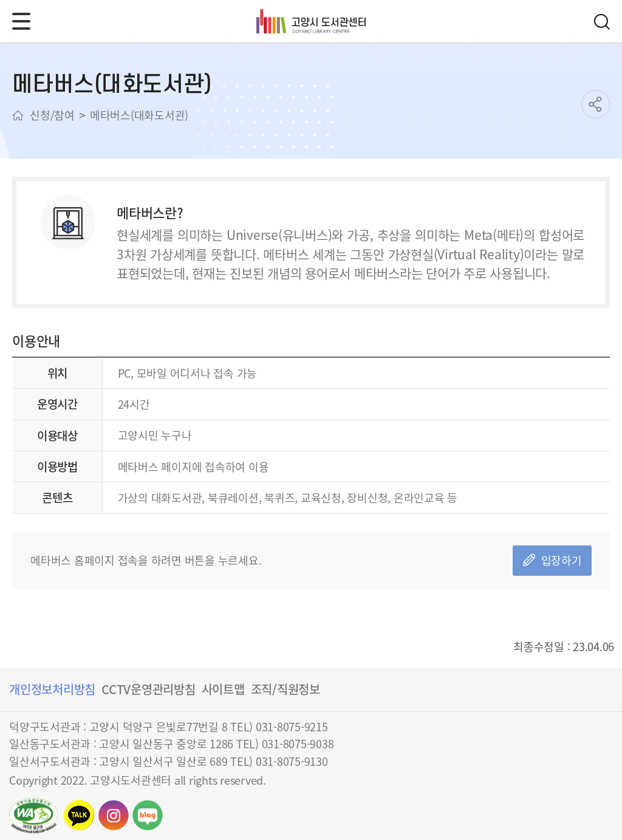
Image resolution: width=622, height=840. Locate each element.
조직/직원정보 (285, 689)
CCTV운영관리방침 (149, 689)
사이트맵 (223, 689)
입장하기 (562, 560)
